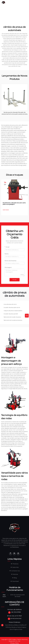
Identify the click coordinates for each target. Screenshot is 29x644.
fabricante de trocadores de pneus (13, 320)
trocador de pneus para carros (12, 307)
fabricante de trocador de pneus (12, 317)
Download (24, 10)
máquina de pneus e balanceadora (13, 311)
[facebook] (10, 554)
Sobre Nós (24, 3)
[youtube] (18, 554)
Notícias (16, 10)
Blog (14, 578)
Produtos (15, 564)
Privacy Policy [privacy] (15, 643)
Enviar (15, 280)
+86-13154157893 (16, 612)
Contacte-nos (6, 10)
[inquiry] (27, 316)
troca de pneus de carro (10, 304)
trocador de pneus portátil (11, 314)
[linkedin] (14, 554)
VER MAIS (6, 210)
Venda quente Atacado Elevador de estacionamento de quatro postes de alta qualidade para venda (14, 113)
